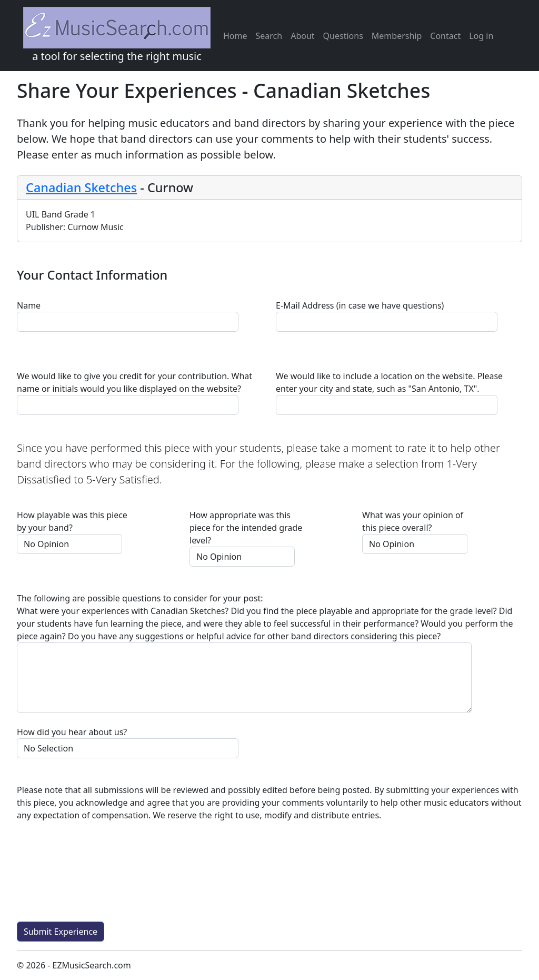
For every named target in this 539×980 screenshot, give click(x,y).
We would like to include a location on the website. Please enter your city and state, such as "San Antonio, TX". (389, 382)
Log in (481, 36)
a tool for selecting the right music (117, 35)
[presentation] (97, 876)
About (302, 36)
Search (269, 36)
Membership (397, 36)
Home (235, 36)
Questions (343, 36)
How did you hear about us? (72, 732)
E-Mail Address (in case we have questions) (360, 305)
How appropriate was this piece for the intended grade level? (246, 528)
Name (29, 305)
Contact (445, 36)
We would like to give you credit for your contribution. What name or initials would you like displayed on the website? (134, 382)
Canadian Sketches (81, 187)
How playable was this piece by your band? (72, 521)
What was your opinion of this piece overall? (413, 521)
